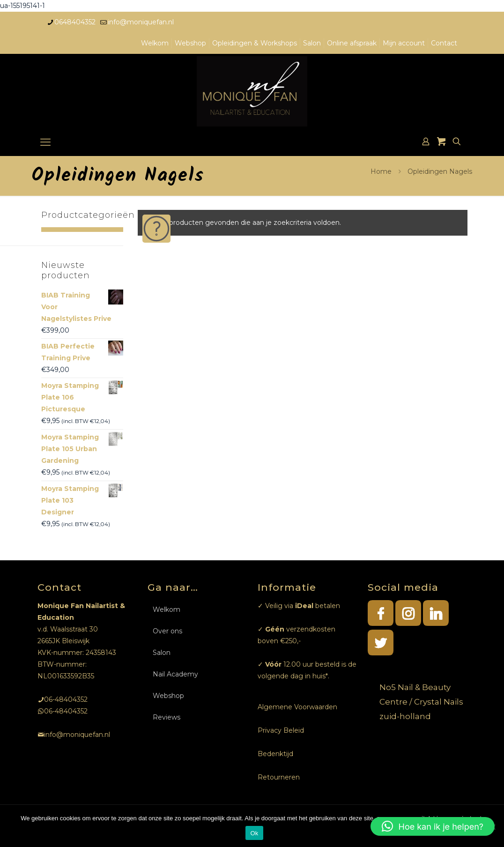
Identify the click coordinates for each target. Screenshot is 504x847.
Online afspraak (352, 43)
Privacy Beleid (281, 730)
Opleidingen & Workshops (255, 43)
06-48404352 (66, 699)
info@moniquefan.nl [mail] (141, 22)
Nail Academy (175, 674)
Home (381, 171)
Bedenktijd (275, 754)
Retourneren (279, 777)
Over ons (167, 631)
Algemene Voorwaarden (297, 707)
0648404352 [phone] (75, 22)
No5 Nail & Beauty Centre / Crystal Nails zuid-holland (421, 702)
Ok (254, 833)
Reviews (167, 717)
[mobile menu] (45, 142)
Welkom (155, 43)
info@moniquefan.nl (77, 735)
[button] (433, 826)
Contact (444, 43)
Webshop (190, 43)
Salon (312, 43)
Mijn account (404, 43)
